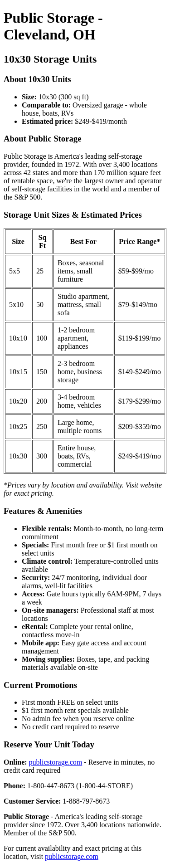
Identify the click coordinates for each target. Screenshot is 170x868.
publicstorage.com (56, 762)
